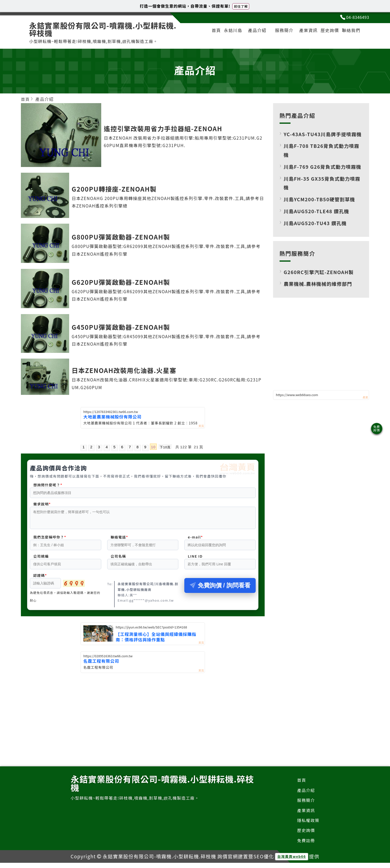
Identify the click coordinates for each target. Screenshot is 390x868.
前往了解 (241, 6)
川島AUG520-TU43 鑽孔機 (317, 241)
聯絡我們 (350, 31)
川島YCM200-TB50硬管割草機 (321, 217)
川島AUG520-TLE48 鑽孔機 (318, 229)
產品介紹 (252, 31)
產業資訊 (304, 31)
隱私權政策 (308, 825)
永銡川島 (227, 31)
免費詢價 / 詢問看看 (220, 589)
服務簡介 (279, 31)
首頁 (209, 31)
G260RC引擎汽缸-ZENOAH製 (320, 290)
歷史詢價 (327, 31)
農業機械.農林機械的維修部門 (319, 302)
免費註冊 (306, 846)
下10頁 (165, 447)
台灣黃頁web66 (292, 862)
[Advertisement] (143, 713)
